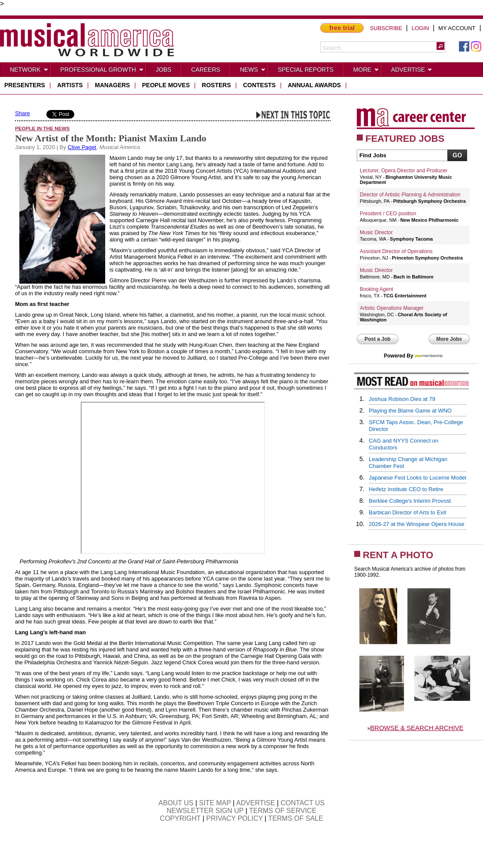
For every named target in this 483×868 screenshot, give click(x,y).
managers (112, 85)
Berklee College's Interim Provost (410, 501)
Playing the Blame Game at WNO (410, 411)
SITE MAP (215, 803)
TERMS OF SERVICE (283, 811)
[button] (440, 46)
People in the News (42, 128)
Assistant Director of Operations (396, 251)
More (366, 71)
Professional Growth (102, 71)
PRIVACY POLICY (234, 818)
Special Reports (306, 70)
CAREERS (206, 70)
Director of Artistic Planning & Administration (410, 195)
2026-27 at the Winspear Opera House (417, 524)
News (253, 71)
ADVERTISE (255, 803)
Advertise (412, 71)
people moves (166, 85)
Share (23, 113)
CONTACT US (303, 803)
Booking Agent (376, 289)
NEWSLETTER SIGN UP (205, 811)
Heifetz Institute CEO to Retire (406, 489)
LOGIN (420, 28)
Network (29, 71)
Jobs (164, 70)
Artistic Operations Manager (392, 308)
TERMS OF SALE (296, 818)
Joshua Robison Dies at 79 (402, 399)
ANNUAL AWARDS (314, 85)
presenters (25, 85)
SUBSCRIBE (386, 28)
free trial (342, 28)
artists (70, 85)
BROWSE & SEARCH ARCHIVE (417, 728)
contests (259, 85)
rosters (216, 85)
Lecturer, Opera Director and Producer (404, 171)
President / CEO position (388, 214)
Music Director (376, 232)
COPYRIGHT (180, 818)
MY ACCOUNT (457, 28)
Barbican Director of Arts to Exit (407, 512)
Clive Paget (82, 147)
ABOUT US (176, 803)
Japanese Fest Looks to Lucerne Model (418, 478)
